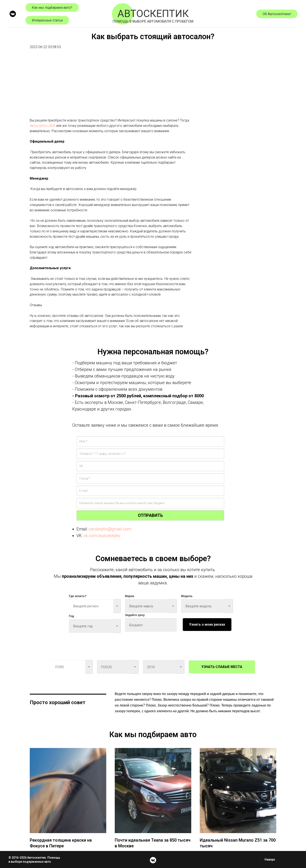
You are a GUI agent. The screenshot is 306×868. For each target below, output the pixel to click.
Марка (130, 596)
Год (72, 616)
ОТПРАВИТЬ (150, 515)
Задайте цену (135, 615)
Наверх (271, 859)
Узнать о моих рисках (207, 624)
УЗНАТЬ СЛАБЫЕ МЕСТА (222, 667)
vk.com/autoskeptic (102, 536)
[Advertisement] (110, 88)
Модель (187, 596)
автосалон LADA (43, 126)
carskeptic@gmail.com (110, 529)
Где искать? (78, 596)
